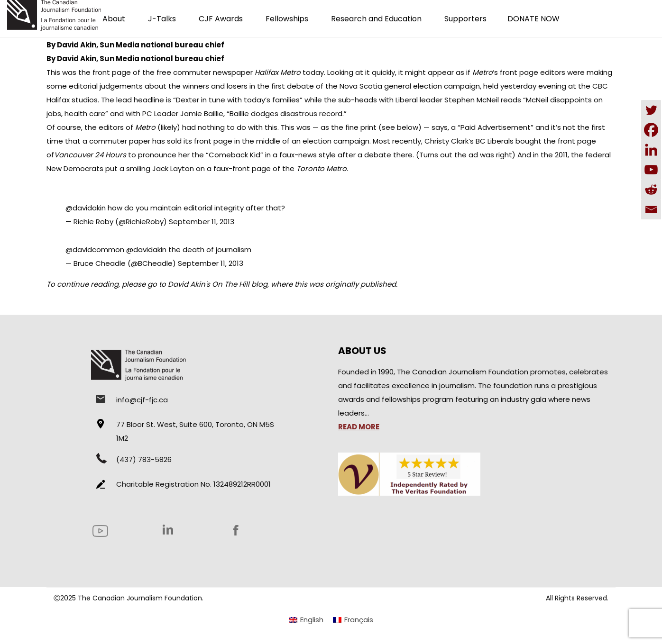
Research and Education (376, 19)
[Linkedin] (651, 150)
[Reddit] (651, 190)
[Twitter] (651, 110)
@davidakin (86, 208)
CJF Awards (221, 19)
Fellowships (287, 19)
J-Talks (162, 19)
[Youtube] (651, 170)
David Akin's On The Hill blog (218, 284)
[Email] (651, 209)
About (114, 19)
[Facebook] (651, 130)
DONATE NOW (533, 19)
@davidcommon (95, 249)
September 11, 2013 (202, 222)
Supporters (465, 19)
